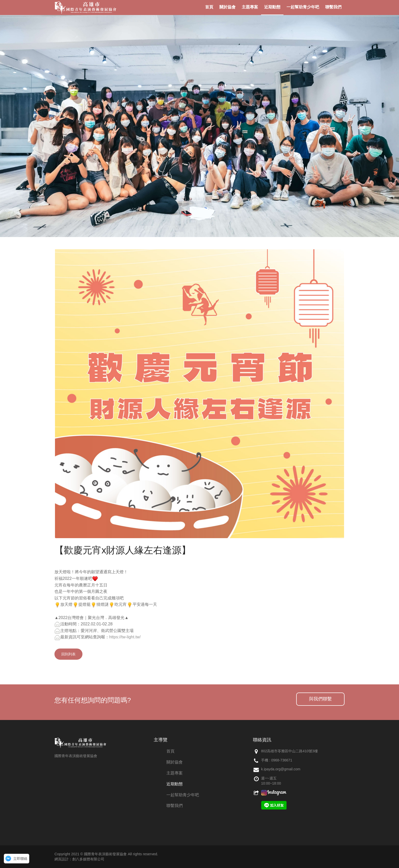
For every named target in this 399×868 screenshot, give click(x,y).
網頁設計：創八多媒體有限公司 (79, 859)
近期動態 (175, 784)
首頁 (170, 751)
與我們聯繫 (320, 699)
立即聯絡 (20, 859)
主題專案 (175, 773)
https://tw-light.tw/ (125, 637)
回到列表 (68, 654)
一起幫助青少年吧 (183, 795)
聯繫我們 (175, 806)
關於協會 (175, 762)
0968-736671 (282, 760)
